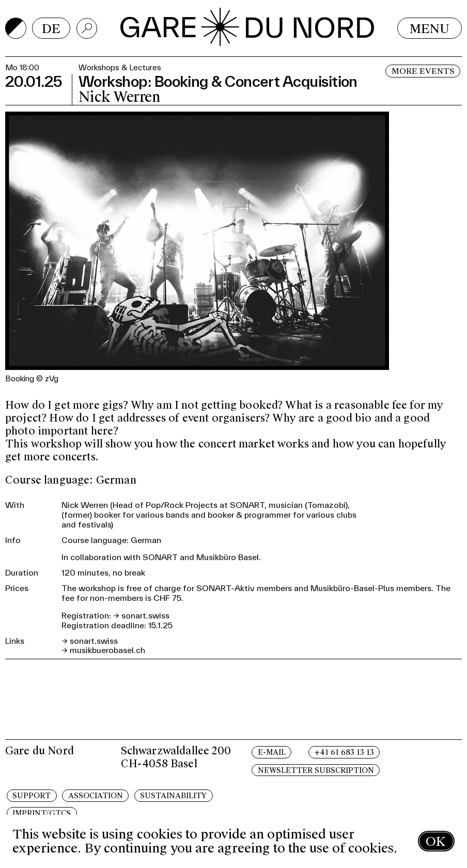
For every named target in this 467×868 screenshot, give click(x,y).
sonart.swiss (145, 615)
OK (435, 841)
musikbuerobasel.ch (107, 650)
